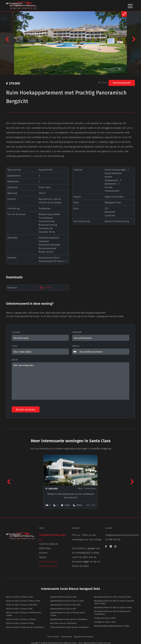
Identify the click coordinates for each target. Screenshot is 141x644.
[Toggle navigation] (130, 6)
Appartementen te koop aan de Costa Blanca (69, 619)
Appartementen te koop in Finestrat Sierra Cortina (67, 614)
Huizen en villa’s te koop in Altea (20, 596)
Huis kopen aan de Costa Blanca (63, 623)
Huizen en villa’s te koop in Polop (20, 623)
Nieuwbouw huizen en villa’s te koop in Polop (113, 607)
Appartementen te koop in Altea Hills (65, 604)
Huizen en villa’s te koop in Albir (19, 608)
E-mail (14, 346)
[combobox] (75, 352)
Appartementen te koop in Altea (63, 596)
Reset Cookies (53, 636)
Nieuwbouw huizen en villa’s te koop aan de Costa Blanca (112, 612)
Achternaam (77, 332)
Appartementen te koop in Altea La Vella (67, 600)
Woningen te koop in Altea (105, 622)
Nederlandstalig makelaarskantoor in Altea (112, 626)
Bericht (15, 360)
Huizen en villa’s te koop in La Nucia (21, 619)
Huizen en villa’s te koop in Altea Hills (22, 604)
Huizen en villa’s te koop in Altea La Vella (23, 600)
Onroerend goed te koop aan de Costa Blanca (69, 627)
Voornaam (16, 332)
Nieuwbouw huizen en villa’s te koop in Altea (113, 596)
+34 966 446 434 (113, 539)
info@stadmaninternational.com (122, 535)
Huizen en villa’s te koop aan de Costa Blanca (25, 627)
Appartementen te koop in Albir (63, 608)
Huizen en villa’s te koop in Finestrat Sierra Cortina (24, 614)
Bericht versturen (26, 410)
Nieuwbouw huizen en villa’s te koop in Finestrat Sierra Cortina (114, 602)
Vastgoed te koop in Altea (105, 618)
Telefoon (76, 346)
